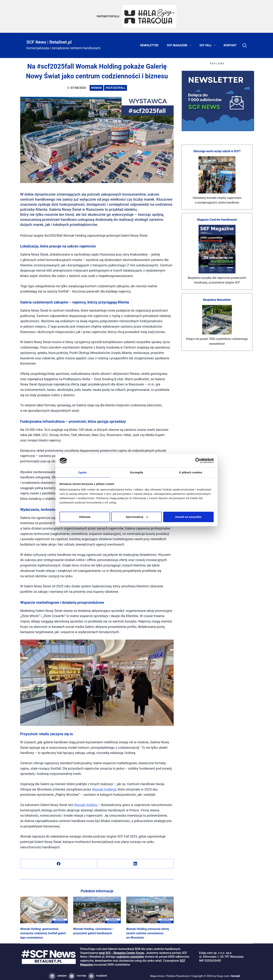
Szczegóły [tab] (136, 472)
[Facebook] (59, 862)
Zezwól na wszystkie (188, 517)
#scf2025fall (115, 86)
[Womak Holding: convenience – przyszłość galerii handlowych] (97, 908)
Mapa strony (156, 974)
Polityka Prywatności (178, 974)
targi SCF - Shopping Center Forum (122, 951)
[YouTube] (77, 974)
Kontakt (230, 43)
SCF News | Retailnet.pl (49, 40)
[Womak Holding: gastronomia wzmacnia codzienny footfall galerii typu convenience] (44, 908)
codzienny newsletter (130, 955)
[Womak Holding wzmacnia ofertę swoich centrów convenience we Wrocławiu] (150, 908)
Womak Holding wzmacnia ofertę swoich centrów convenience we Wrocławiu (148, 931)
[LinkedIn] (135, 862)
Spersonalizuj (137, 517)
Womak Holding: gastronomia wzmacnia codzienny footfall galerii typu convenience (43, 931)
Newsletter (149, 43)
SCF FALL (208, 43)
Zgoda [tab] (82, 472)
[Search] (245, 43)
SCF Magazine (180, 43)
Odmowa (85, 517)
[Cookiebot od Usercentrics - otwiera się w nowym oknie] (198, 460)
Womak (96, 86)
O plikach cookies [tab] (191, 472)
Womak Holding (104, 787)
